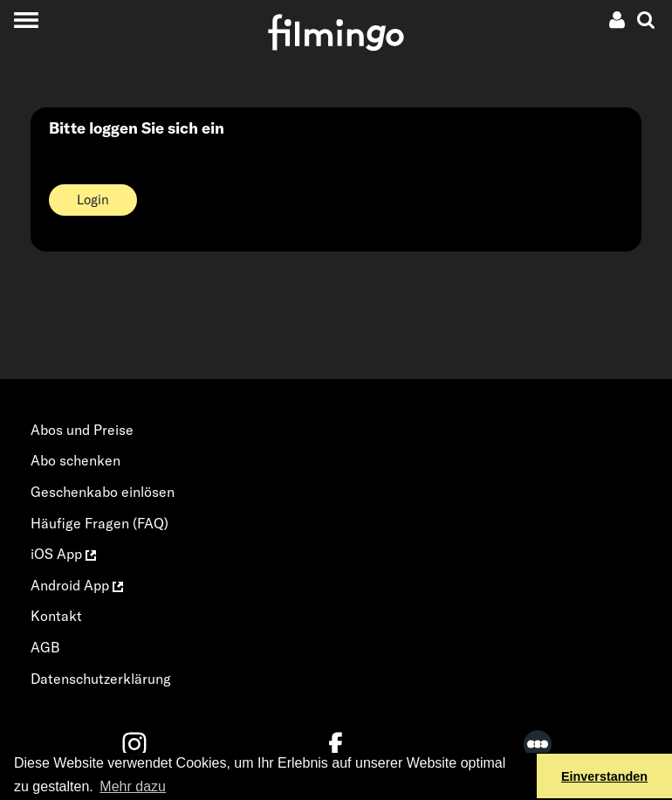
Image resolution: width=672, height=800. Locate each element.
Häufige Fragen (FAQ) (99, 523)
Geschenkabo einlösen (103, 492)
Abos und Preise (82, 430)
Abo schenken (75, 460)
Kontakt (56, 616)
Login (93, 200)
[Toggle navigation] (26, 20)
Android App (77, 585)
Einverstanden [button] (604, 776)
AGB (45, 647)
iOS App (63, 554)
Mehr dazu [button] (133, 786)
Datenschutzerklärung (101, 679)
